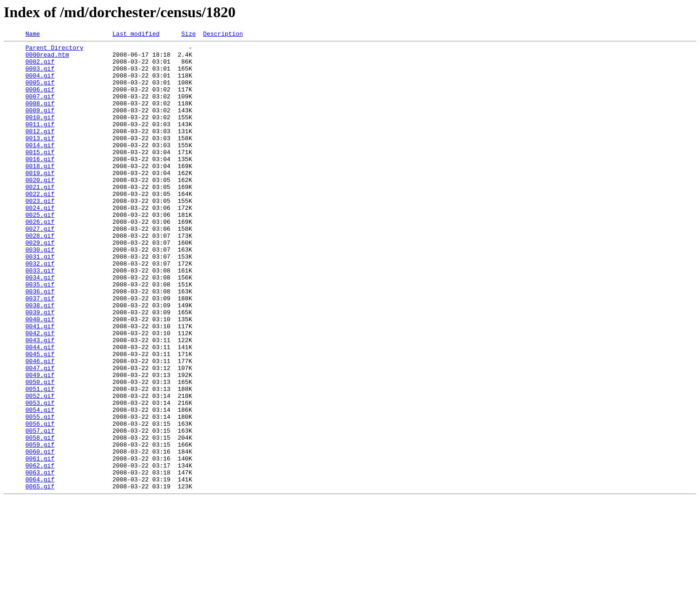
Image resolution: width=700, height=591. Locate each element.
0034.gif (40, 326)
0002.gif (40, 67)
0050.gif (40, 451)
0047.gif (40, 435)
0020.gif (40, 209)
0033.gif (40, 318)
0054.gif (40, 485)
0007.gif (40, 109)
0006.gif (40, 100)
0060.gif (40, 535)
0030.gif (40, 292)
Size (188, 35)
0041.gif (40, 384)
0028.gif (40, 276)
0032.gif (40, 309)
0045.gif (40, 418)
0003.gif (40, 75)
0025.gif (40, 251)
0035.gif (40, 334)
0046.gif (40, 426)
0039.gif (40, 368)
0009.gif (40, 125)
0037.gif (40, 351)
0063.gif (40, 560)
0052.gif (40, 468)
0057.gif (40, 510)
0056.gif (40, 501)
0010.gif (40, 134)
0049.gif (40, 443)
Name (33, 35)
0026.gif (40, 259)
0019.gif (40, 201)
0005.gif (40, 92)
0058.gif (40, 518)
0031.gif (40, 301)
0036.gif (40, 343)
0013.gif (40, 159)
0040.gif (40, 376)
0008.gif (40, 117)
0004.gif (40, 84)
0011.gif (40, 142)
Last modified (136, 35)
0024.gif (40, 242)
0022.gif (40, 226)
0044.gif (40, 409)
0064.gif (40, 568)
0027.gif (40, 267)
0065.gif (40, 577)
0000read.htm (47, 58)
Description (223, 35)
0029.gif (40, 284)
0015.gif (40, 175)
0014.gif (40, 167)
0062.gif (40, 552)
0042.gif (40, 393)
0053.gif (40, 476)
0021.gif (40, 217)
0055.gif (40, 493)
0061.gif (40, 543)
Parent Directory (55, 50)
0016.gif (40, 184)
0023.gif (40, 234)
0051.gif (40, 460)
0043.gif (40, 401)
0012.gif (40, 150)
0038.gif (40, 359)
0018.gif (40, 192)
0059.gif (40, 526)
